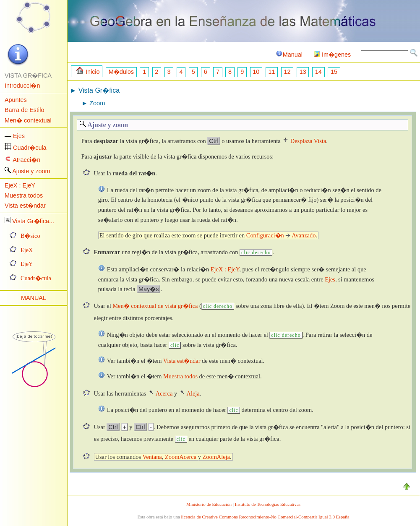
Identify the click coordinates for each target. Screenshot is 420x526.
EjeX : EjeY (20, 185)
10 (256, 72)
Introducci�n (22, 86)
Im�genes (333, 55)
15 (334, 72)
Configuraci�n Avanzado (281, 235)
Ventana (152, 457)
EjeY (27, 264)
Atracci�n (26, 160)
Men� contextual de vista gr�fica (155, 306)
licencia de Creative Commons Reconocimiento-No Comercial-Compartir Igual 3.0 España (265, 517)
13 (303, 72)
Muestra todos (24, 195)
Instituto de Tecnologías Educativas (268, 504)
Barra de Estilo (24, 110)
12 (287, 72)
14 (318, 72)
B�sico (30, 236)
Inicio (88, 71)
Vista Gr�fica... (33, 221)
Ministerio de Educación (209, 504)
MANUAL (34, 298)
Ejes (19, 136)
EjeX (27, 250)
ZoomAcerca (181, 457)
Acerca (164, 393)
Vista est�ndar (25, 206)
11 (271, 72)
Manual (289, 55)
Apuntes (16, 100)
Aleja (193, 393)
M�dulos (121, 72)
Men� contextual (28, 120)
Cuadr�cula (30, 148)
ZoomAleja (216, 457)
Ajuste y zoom (31, 171)
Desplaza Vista (308, 141)
